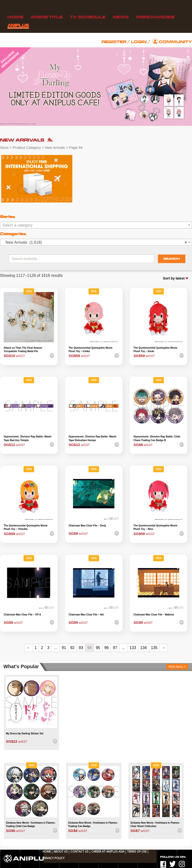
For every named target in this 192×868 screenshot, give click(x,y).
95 (98, 648)
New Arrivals (55, 148)
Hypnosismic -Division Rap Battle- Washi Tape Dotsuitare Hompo (93, 438)
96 (107, 648)
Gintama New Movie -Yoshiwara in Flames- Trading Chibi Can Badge (31, 824)
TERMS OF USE (137, 851)
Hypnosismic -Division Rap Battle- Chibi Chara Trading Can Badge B (157, 438)
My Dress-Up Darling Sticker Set (25, 734)
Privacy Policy (53, 858)
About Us (61, 851)
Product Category (27, 148)
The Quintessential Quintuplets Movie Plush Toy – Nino (155, 527)
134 (144, 648)
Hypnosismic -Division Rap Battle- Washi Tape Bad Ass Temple (28, 438)
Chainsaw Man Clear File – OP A (22, 615)
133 (133, 648)
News (121, 17)
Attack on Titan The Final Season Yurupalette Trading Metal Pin (23, 350)
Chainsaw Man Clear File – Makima (154, 615)
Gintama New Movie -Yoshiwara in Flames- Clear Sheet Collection (155, 824)
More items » (177, 667)
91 (64, 648)
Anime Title (47, 17)
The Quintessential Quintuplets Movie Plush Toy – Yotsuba (26, 527)
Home (15, 17)
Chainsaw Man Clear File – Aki (86, 615)
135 (154, 648)
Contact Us (79, 851)
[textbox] (96, 225)
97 (115, 648)
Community (175, 42)
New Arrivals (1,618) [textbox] (95, 243)
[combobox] (96, 225)
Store (4, 148)
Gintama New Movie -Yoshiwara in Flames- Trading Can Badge (93, 824)
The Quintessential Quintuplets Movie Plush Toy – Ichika (91, 350)
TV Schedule (88, 17)
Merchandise (155, 17)
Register (114, 42)
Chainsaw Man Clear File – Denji (87, 526)
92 (72, 648)
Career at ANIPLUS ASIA (108, 851)
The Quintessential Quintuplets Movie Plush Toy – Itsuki (155, 350)
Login (139, 42)
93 (81, 648)
